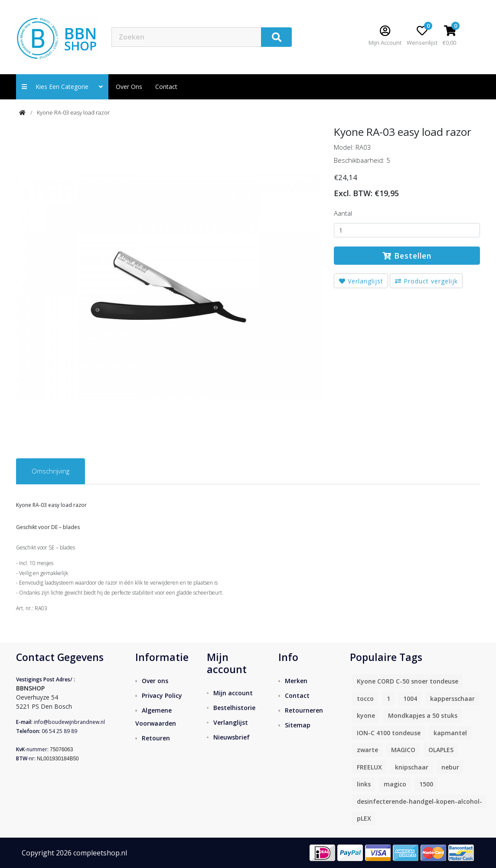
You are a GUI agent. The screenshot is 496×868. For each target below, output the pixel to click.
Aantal (343, 213)
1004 (410, 699)
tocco (365, 699)
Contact (297, 695)
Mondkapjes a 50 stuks (423, 715)
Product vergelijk (426, 281)
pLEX (364, 818)
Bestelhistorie (234, 708)
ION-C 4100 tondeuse (389, 733)
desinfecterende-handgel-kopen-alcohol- (419, 801)
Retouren (156, 738)
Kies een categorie (62, 87)
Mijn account (233, 693)
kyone (366, 715)
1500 (426, 784)
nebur (450, 767)
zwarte (367, 750)
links (364, 784)
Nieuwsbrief (232, 737)
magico (395, 784)
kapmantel (450, 733)
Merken (296, 681)
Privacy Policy (162, 695)
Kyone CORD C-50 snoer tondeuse (408, 681)
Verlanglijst (361, 281)
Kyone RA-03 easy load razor (73, 112)
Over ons (129, 87)
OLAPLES (441, 750)
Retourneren (304, 710)
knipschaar (412, 767)
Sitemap (298, 725)
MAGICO (403, 750)
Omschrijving (51, 471)
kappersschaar (452, 699)
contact (166, 87)
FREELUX (369, 767)
